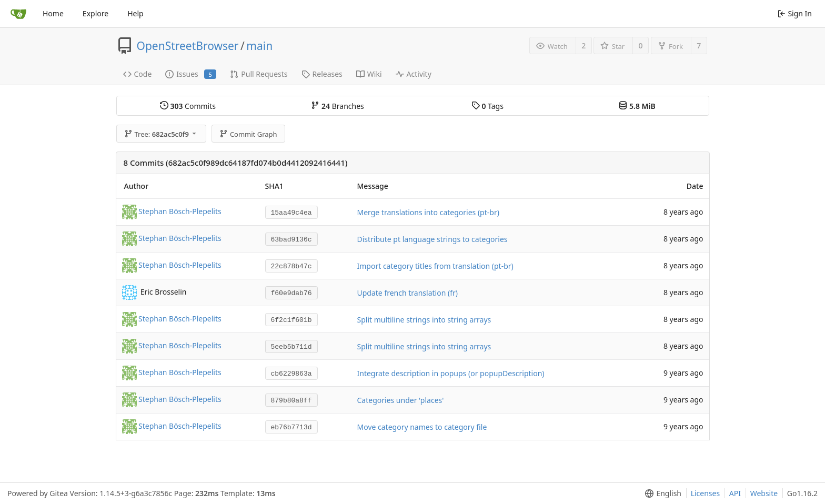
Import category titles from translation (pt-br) (435, 266)
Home (53, 13)
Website (764, 493)
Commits (188, 106)
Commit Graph (248, 134)
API (735, 493)
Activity (414, 74)
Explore (95, 13)
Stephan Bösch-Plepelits (180, 211)
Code (138, 74)
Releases (322, 74)
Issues (191, 74)
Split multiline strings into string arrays (424, 320)
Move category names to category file (422, 427)
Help (135, 13)
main (259, 46)
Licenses (706, 493)
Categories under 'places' (401, 400)
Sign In (795, 13)
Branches (337, 106)
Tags (487, 106)
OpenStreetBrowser (188, 46)
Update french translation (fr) (408, 293)
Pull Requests (259, 74)
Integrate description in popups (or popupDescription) (451, 373)
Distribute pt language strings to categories (432, 239)
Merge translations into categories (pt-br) (428, 212)
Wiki (369, 74)
